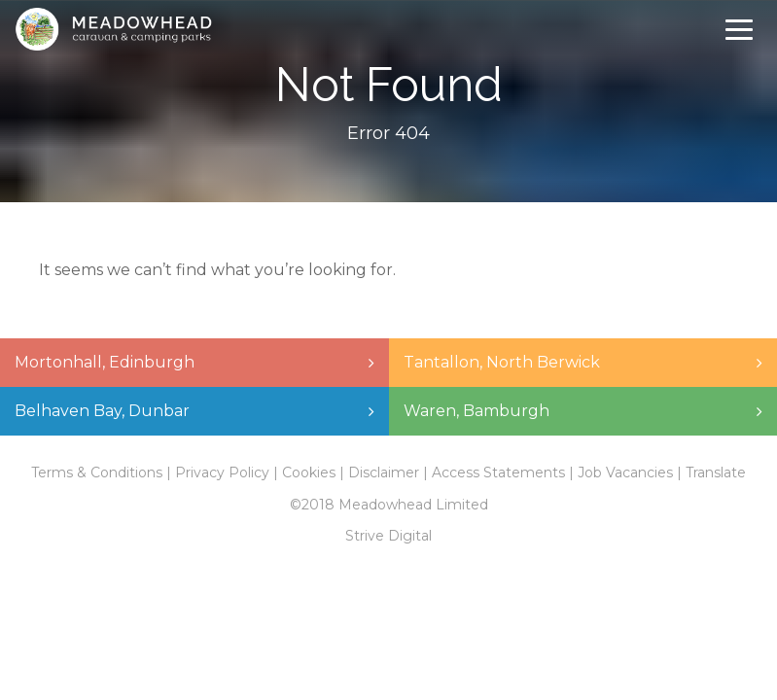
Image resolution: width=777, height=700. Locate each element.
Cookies (309, 472)
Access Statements (498, 472)
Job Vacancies (625, 472)
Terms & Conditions (97, 472)
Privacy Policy (222, 472)
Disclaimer (384, 472)
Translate (716, 472)
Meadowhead (113, 29)
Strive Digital (388, 536)
